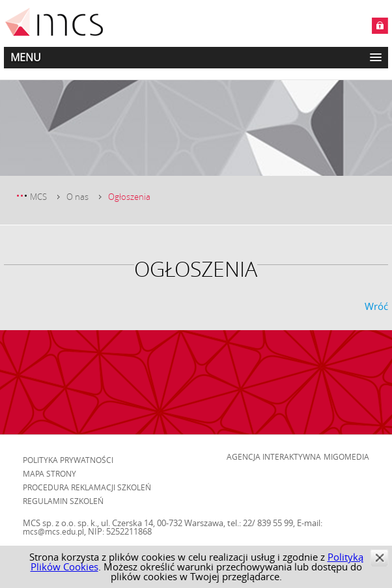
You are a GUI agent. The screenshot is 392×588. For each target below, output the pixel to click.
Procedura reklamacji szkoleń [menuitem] (87, 487)
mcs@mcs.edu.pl (53, 531)
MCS (38, 197)
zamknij (379, 558)
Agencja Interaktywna (274, 456)
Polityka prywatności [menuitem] (68, 460)
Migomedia (346, 456)
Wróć (376, 306)
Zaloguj (380, 26)
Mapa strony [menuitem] (49, 473)
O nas (77, 197)
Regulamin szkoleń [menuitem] (63, 501)
